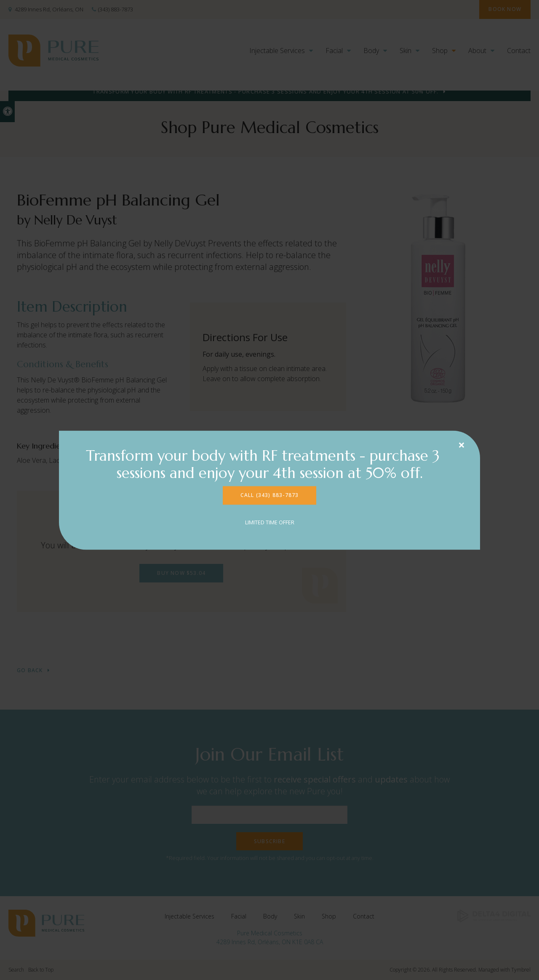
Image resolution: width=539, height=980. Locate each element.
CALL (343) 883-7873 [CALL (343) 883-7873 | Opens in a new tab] (270, 495)
